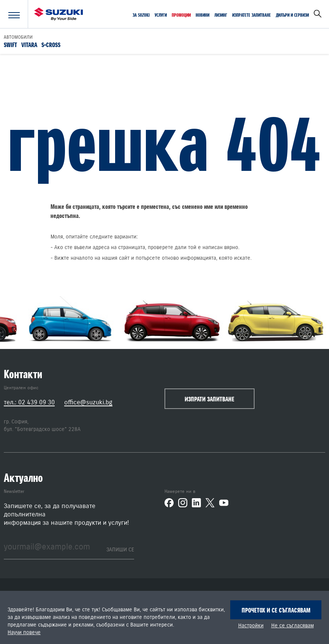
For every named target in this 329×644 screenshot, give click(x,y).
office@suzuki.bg (88, 402)
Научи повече (24, 633)
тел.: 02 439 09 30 (29, 402)
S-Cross (51, 44)
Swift (10, 44)
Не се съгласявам (293, 626)
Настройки (251, 626)
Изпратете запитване (251, 15)
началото (82, 258)
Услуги (161, 15)
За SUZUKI (141, 15)
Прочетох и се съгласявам (276, 610)
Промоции (181, 15)
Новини (202, 15)
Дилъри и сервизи (292, 15)
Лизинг (221, 15)
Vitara (29, 44)
